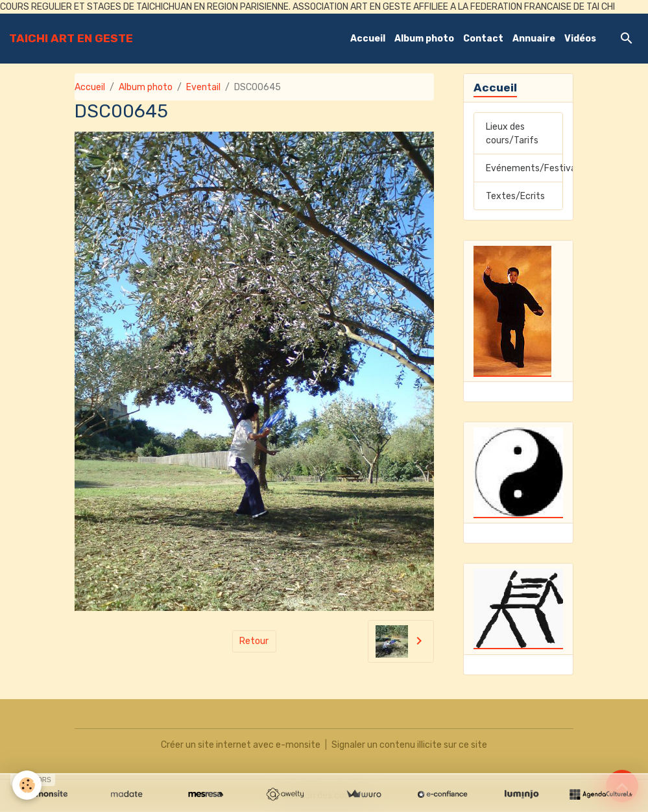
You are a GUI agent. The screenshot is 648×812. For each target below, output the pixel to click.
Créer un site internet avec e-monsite (241, 745)
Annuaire (534, 39)
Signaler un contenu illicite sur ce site (409, 745)
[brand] (71, 38)
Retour (254, 641)
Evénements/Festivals (524, 168)
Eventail (203, 87)
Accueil (368, 39)
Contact (483, 39)
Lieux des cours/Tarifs (512, 134)
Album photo (424, 39)
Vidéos (580, 39)
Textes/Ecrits (515, 196)
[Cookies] (28, 785)
